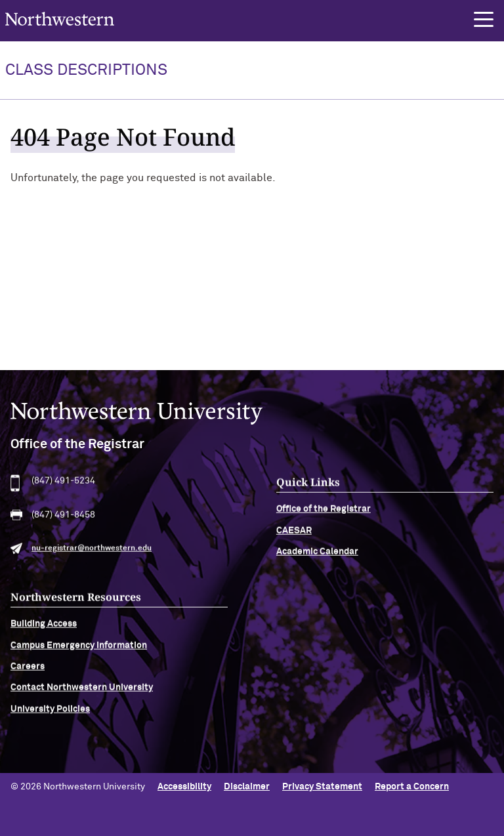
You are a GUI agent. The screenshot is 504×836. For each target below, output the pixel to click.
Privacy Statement (322, 787)
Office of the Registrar (324, 513)
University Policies (50, 713)
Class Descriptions (86, 70)
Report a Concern (412, 787)
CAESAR (294, 534)
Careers (28, 670)
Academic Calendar (317, 556)
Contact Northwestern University (82, 692)
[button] (484, 20)
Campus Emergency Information (79, 649)
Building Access (44, 628)
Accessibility (184, 787)
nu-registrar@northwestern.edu (92, 553)
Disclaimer (247, 787)
